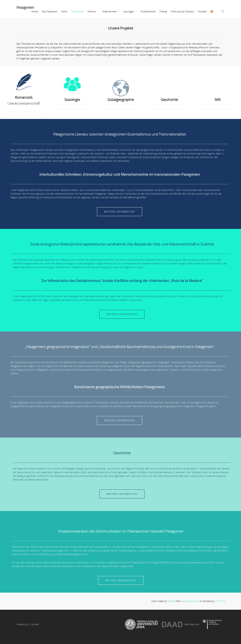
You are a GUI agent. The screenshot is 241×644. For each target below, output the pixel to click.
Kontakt (202, 11)
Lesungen (130, 11)
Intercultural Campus (183, 11)
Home (35, 11)
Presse (163, 11)
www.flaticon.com (190, 601)
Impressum (22, 624)
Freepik (171, 601)
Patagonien (25, 7)
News (64, 11)
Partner (93, 11)
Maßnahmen (111, 11)
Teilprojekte (77, 11)
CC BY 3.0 (220, 601)
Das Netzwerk (50, 11)
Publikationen (148, 11)
